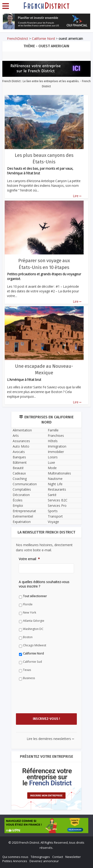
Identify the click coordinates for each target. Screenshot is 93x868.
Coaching (20, 479)
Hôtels (53, 441)
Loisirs (53, 457)
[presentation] (54, 701)
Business (29, 678)
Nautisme (55, 479)
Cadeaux (19, 473)
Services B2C (58, 500)
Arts (16, 436)
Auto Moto (21, 446)
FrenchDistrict (18, 39)
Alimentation (22, 430)
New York (30, 612)
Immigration (57, 446)
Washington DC (33, 629)
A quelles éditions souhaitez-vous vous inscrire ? (44, 584)
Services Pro (57, 506)
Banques (19, 457)
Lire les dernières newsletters (50, 739)
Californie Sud (32, 662)
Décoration (21, 495)
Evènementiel (23, 516)
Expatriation (22, 522)
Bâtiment (20, 462)
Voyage (53, 522)
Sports (53, 511)
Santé (52, 495)
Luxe (51, 462)
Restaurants (57, 489)
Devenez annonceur (44, 861)
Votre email (29, 559)
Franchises (56, 436)
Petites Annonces (15, 861)
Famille (53, 430)
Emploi (18, 506)
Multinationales (59, 473)
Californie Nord (43, 39)
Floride (28, 604)
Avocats (19, 452)
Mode (52, 468)
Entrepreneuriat (24, 511)
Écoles (18, 500)
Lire (77, 196)
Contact (58, 857)
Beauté (18, 468)
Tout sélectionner (35, 596)
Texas (27, 670)
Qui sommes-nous (15, 857)
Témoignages (40, 857)
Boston (28, 637)
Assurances (21, 441)
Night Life (55, 484)
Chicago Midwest (35, 645)
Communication (25, 484)
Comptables (22, 489)
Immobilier (56, 452)
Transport (55, 516)
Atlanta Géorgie (34, 621)
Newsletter (73, 857)
